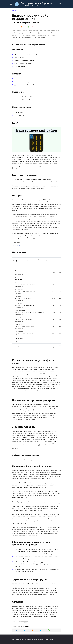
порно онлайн (17, 245)
